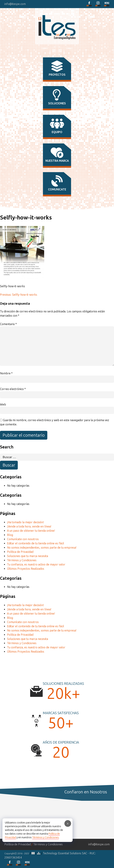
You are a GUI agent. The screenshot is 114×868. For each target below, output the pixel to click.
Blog (10, 535)
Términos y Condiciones (22, 560)
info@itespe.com (15, 4)
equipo (57, 126)
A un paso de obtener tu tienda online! (31, 531)
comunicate (57, 183)
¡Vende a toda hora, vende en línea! (29, 526)
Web (3, 405)
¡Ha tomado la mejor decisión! (25, 522)
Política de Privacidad (20, 552)
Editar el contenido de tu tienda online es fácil (36, 543)
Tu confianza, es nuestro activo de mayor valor (36, 564)
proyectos (57, 68)
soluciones (57, 97)
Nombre (6, 373)
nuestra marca (57, 155)
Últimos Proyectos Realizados (26, 569)
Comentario (8, 324)
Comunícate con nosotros (23, 539)
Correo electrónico (13, 389)
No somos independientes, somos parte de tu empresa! (42, 548)
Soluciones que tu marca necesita (28, 556)
